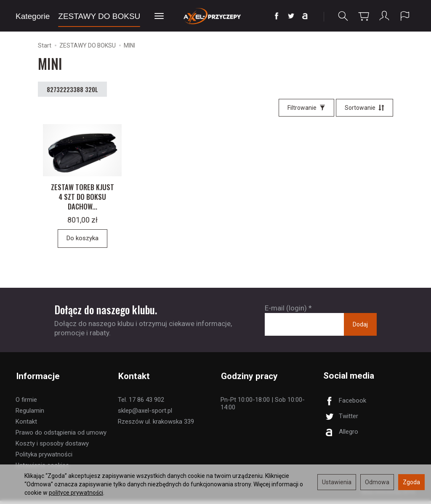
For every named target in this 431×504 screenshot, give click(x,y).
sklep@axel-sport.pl (145, 414)
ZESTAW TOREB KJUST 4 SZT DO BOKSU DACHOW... (82, 200)
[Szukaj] (343, 16)
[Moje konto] (384, 16)
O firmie (26, 403)
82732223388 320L (72, 89)
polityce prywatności (76, 493)
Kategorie (33, 16)
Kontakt (26, 425)
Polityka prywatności (44, 458)
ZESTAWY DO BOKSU (99, 16)
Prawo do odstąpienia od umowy (61, 436)
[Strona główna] (215, 16)
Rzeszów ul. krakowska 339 (156, 425)
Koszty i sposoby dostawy (52, 447)
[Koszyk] (364, 16)
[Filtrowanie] (306, 108)
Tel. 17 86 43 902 (141, 403)
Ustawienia (337, 482)
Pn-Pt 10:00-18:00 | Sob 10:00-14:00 (263, 407)
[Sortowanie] (364, 108)
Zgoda (411, 482)
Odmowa (377, 482)
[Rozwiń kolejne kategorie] (159, 16)
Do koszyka (82, 242)
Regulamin (30, 414)
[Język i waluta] (405, 16)
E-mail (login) (286, 312)
